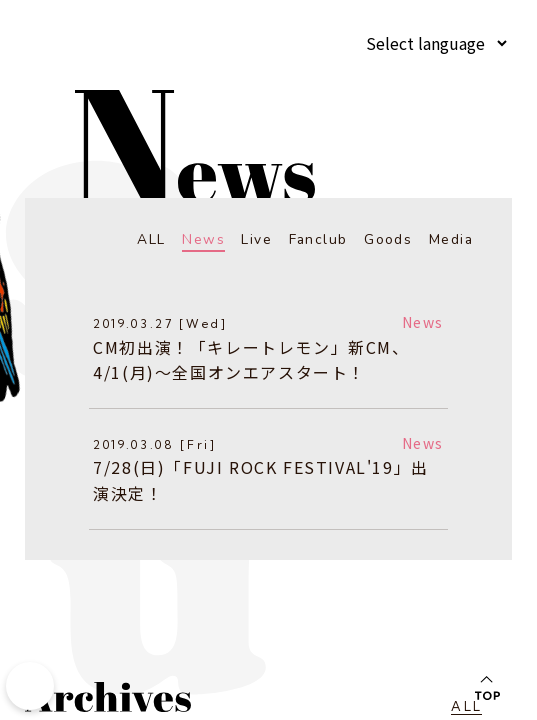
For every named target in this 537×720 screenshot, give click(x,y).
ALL (151, 239)
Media (450, 239)
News (203, 239)
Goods (388, 239)
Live (256, 239)
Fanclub (318, 239)
